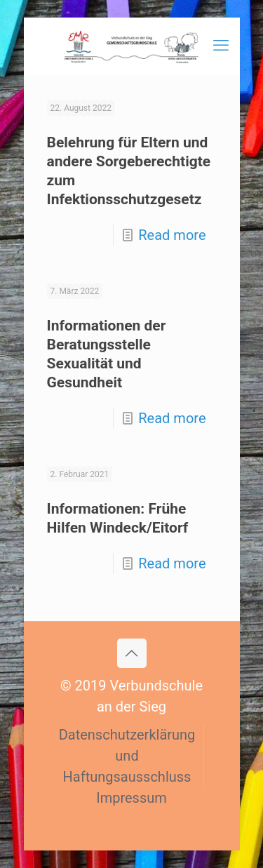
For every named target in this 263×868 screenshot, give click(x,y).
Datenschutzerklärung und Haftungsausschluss (127, 756)
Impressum (131, 798)
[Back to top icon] (132, 653)
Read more (172, 235)
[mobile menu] (221, 46)
